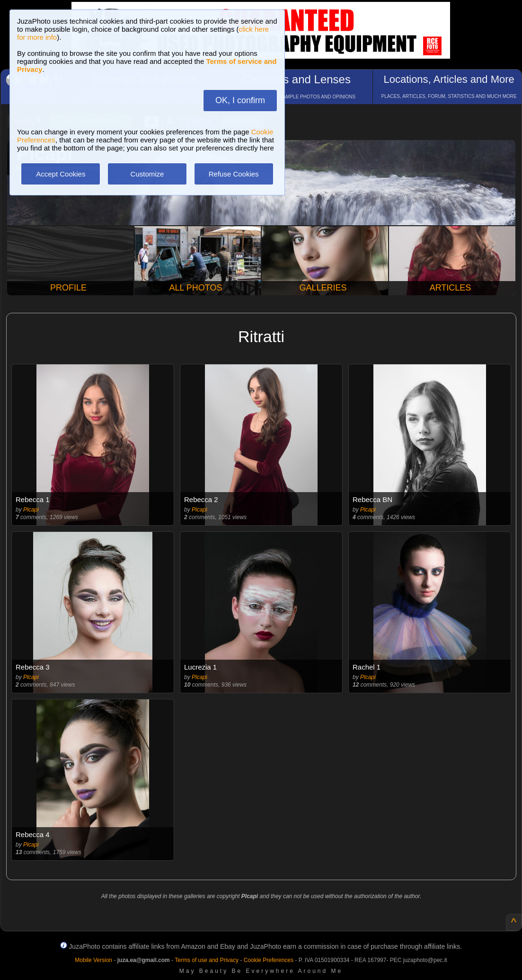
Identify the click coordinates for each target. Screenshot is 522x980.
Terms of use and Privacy (207, 960)
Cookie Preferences (269, 960)
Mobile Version (93, 960)
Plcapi (31, 510)
